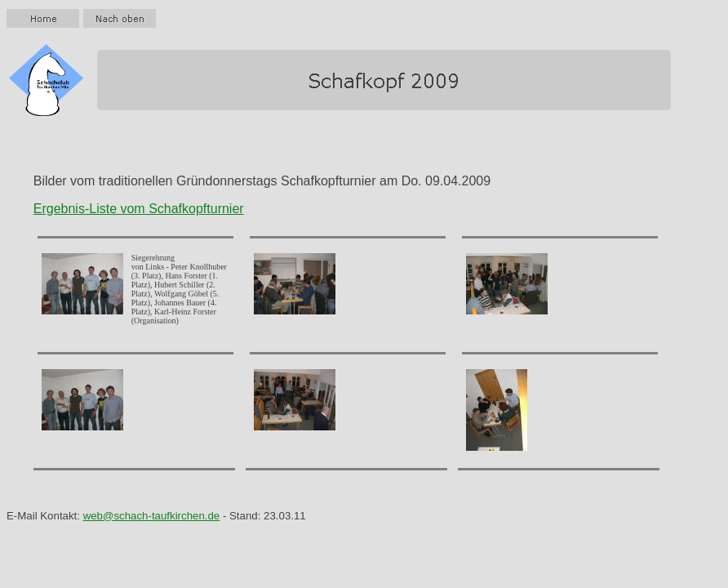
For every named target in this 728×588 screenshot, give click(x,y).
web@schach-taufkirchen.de (152, 516)
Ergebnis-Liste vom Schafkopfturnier (139, 209)
